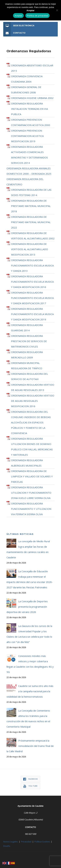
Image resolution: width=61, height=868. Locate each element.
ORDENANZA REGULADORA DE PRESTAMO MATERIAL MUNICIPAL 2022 (31, 222)
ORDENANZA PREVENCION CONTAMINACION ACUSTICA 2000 (31, 122)
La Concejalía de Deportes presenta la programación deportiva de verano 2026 (27, 607)
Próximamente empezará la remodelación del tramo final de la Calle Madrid (30, 746)
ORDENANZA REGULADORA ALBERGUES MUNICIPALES (27, 463)
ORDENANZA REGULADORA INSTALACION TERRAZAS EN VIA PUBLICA (29, 109)
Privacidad (26, 842)
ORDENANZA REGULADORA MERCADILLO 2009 (27, 355)
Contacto (14, 33)
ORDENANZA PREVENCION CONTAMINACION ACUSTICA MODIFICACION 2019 (27, 136)
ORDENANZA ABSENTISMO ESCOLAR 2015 (32, 68)
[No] (57, 10)
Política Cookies (42, 842)
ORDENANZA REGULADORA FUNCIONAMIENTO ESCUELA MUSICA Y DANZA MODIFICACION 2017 (32, 298)
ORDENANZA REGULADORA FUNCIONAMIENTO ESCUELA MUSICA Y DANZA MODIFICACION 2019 (32, 314)
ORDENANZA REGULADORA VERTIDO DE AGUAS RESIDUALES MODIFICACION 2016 (33, 401)
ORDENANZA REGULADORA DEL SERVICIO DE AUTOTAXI (30, 376)
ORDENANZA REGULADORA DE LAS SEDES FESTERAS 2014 (31, 192)
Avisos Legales (11, 842)
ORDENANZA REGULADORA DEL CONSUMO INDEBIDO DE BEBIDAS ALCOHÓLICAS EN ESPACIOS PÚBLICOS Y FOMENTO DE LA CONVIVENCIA (31, 422)
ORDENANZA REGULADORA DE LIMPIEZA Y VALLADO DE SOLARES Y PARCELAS (32, 476)
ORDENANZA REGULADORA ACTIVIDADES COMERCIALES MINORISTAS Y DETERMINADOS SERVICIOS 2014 (29, 155)
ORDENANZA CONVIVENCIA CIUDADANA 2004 (27, 79)
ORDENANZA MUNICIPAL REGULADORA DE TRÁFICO (27, 366)
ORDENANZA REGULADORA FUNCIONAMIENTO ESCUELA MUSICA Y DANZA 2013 (32, 265)
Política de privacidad (37, 16)
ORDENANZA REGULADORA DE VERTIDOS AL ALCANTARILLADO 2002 (33, 236)
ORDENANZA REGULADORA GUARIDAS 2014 (27, 328)
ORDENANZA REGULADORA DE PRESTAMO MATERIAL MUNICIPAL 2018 (31, 206)
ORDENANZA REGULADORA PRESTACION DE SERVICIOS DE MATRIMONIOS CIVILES (29, 341)
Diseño (7, 846)
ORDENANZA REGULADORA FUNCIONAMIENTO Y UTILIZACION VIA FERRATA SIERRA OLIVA (31, 509)
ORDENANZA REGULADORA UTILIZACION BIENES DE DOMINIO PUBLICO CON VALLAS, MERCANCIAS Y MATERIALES (32, 447)
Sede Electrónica (19, 26)
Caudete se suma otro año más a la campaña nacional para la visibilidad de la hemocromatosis (30, 691)
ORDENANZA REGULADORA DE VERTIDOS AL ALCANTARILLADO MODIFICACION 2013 (30, 249)
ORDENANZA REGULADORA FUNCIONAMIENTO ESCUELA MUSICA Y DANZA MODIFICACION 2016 (32, 282)
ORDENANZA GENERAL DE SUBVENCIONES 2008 (26, 90)
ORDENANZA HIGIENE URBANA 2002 (32, 98)
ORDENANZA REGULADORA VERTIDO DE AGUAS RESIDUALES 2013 (33, 387)
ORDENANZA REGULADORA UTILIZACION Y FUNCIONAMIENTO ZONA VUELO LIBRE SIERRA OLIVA (31, 493)
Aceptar (18, 16)
